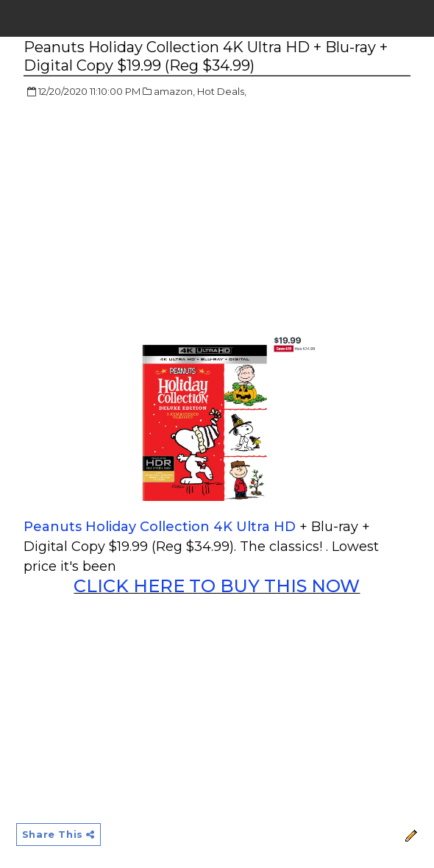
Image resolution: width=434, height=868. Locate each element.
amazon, (174, 91)
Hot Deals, (222, 91)
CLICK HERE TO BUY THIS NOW (217, 586)
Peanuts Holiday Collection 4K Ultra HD (161, 527)
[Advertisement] (147, 217)
